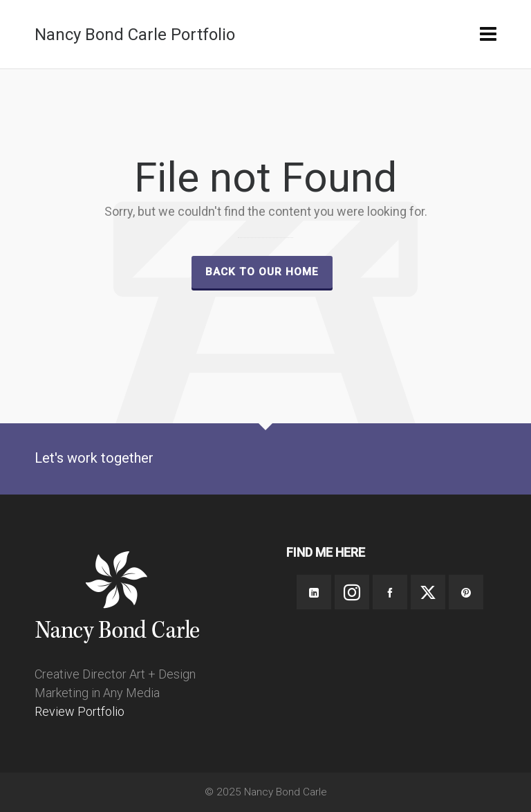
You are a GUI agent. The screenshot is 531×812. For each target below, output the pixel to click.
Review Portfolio (80, 711)
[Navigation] (488, 35)
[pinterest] (466, 592)
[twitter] (428, 592)
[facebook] (390, 592)
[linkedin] (314, 592)
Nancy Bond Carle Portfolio (135, 35)
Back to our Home (262, 272)
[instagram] (352, 592)
